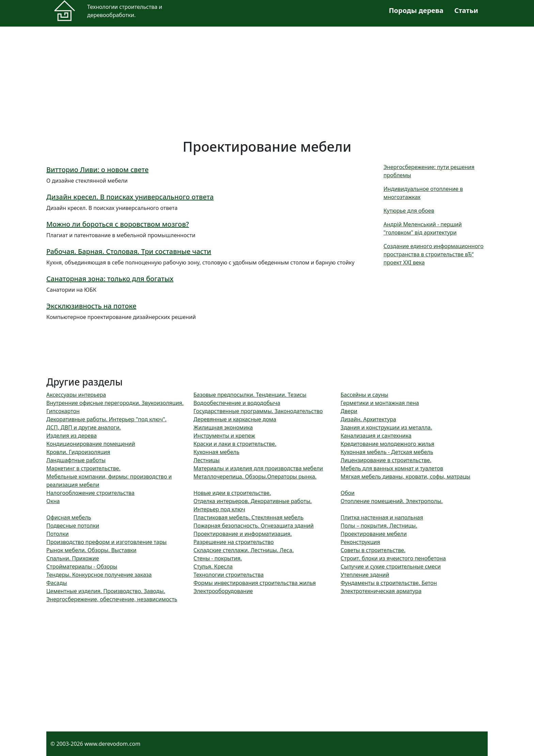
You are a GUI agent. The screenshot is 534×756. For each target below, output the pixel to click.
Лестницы (207, 460)
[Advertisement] (251, 82)
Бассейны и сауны (364, 395)
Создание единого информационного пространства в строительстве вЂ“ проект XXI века (434, 254)
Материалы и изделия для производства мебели (258, 468)
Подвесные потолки (73, 526)
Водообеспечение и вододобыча (237, 403)
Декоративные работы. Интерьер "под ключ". (106, 419)
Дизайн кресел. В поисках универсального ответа (130, 197)
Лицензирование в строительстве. (386, 460)
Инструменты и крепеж (224, 436)
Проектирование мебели (374, 534)
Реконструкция (360, 542)
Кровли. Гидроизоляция (78, 452)
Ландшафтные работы (76, 460)
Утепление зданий (365, 575)
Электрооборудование (223, 591)
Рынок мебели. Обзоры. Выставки (91, 550)
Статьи (466, 10)
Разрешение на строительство (234, 542)
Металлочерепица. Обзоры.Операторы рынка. (255, 477)
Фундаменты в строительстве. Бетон (389, 583)
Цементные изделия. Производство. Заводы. (106, 591)
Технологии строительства (229, 575)
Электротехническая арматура (381, 591)
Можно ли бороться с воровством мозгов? (118, 224)
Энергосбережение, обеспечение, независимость (112, 599)
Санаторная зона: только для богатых (110, 279)
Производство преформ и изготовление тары (107, 542)
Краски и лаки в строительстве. (235, 444)
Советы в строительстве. (373, 550)
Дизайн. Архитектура (368, 419)
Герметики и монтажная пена (380, 403)
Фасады (57, 583)
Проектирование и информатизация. (243, 534)
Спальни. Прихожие (73, 558)
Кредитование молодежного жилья (387, 444)
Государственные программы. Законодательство (258, 411)
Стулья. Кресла (213, 566)
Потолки (58, 534)
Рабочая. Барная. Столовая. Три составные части (129, 251)
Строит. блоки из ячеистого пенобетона (393, 558)
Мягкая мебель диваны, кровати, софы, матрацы (405, 477)
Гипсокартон (63, 411)
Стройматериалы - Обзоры (82, 566)
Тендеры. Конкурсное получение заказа (99, 575)
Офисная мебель (69, 517)
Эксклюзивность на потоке (91, 306)
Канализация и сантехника (376, 436)
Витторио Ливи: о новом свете (97, 170)
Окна (53, 501)
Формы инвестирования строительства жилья (255, 583)
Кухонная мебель (216, 452)
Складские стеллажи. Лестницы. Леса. (244, 550)
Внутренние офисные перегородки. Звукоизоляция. (115, 403)
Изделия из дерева (72, 436)
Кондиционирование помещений (91, 444)
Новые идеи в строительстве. (232, 493)
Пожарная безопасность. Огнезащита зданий (254, 526)
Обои (348, 493)
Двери (349, 411)
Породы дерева (416, 10)
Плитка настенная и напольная (382, 517)
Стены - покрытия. (218, 558)
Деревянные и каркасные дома (235, 419)
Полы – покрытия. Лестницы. (379, 526)
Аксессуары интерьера (76, 395)
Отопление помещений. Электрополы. (392, 501)
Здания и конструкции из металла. (386, 427)
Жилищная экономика (223, 427)
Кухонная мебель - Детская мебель (387, 452)
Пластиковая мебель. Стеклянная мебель (248, 517)
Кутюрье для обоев (409, 211)
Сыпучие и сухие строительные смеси (391, 566)
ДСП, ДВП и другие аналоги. (84, 427)
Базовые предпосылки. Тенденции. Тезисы (250, 395)
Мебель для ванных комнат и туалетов (392, 468)
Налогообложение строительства (90, 493)
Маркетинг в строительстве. (83, 468)
